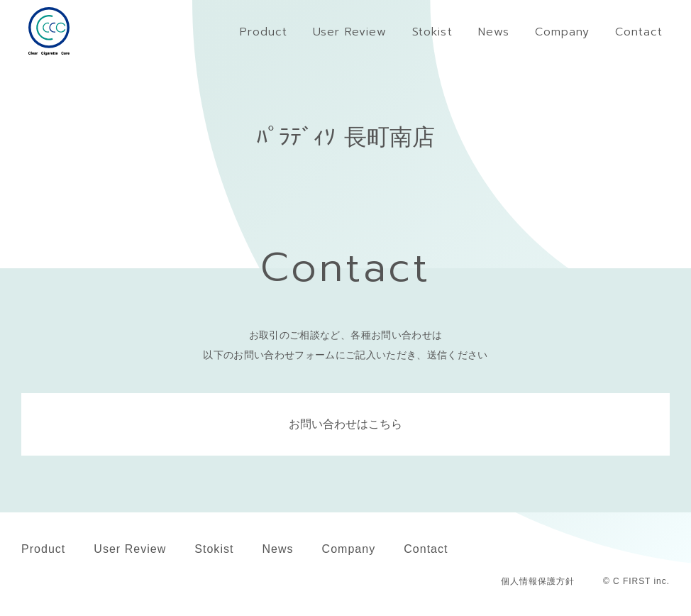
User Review (130, 549)
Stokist (214, 549)
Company (349, 549)
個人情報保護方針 (538, 581)
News (277, 549)
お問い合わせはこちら (345, 424)
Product (43, 549)
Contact (426, 549)
